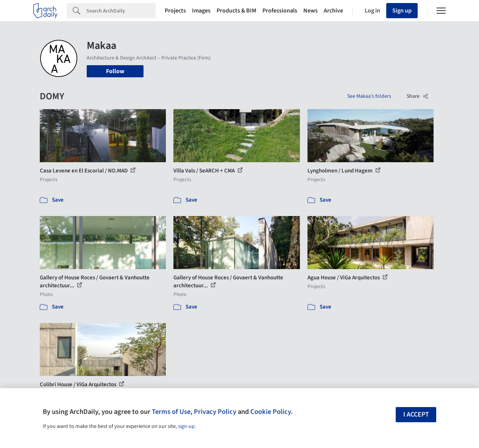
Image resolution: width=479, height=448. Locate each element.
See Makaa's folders (369, 96)
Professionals (280, 11)
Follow (115, 71)
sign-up (186, 426)
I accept (416, 414)
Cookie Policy (271, 412)
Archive (333, 11)
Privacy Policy (215, 412)
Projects (175, 11)
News (310, 11)
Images (201, 11)
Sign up (402, 11)
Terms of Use (171, 412)
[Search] (121, 11)
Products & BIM (236, 11)
